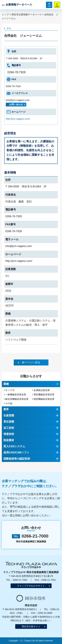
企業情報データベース (17, 5)
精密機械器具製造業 (44, 399)
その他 (9, 403)
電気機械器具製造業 (44, 395)
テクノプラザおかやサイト (31, 586)
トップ (5, 15)
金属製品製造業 (42, 390)
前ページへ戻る (31, 362)
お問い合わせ (16, 105)
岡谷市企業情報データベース (27, 15)
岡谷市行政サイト (31, 626)
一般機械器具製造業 (16, 395)
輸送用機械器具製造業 (17, 399)
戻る (9, 28)
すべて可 (10, 390)
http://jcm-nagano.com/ (18, 119)
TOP (49, 6)
